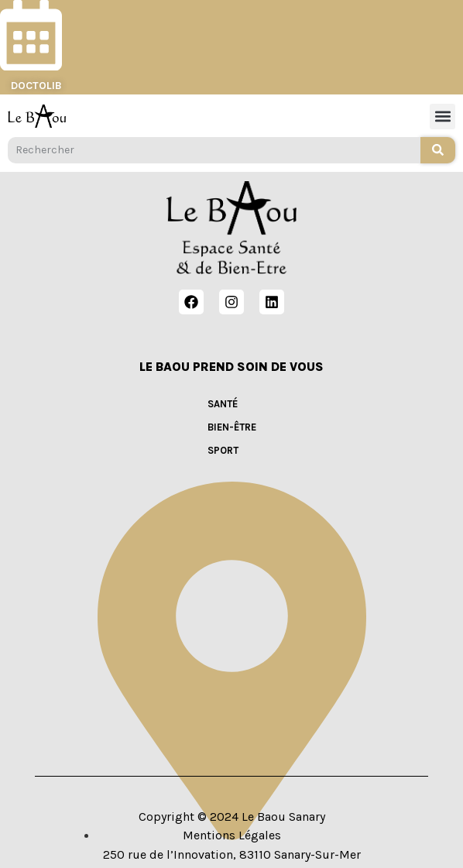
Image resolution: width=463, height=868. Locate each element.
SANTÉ (223, 404)
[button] (442, 117)
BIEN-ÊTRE (232, 427)
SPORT (223, 450)
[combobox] (214, 150)
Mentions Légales (232, 835)
